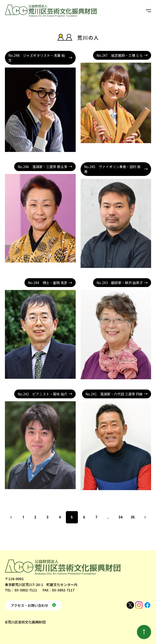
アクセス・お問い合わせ (30, 605)
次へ (145, 517)
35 (133, 517)
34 (120, 517)
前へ (11, 517)
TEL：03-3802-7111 (21, 590)
